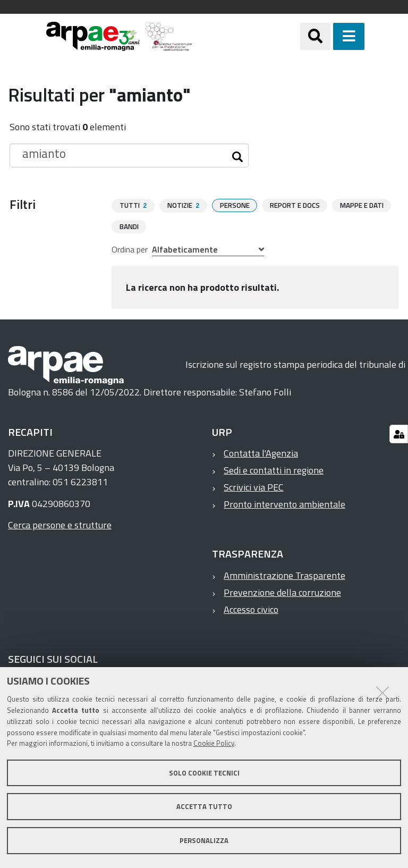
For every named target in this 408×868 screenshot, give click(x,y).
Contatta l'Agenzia (261, 453)
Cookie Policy (214, 743)
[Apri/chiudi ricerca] (329, 36)
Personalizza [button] (204, 840)
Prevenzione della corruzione (282, 592)
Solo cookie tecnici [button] (204, 773)
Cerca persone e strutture (60, 524)
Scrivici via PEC (254, 487)
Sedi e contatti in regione (274, 470)
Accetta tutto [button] (204, 806)
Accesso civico (251, 609)
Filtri (23, 204)
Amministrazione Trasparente (284, 575)
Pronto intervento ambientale (284, 504)
